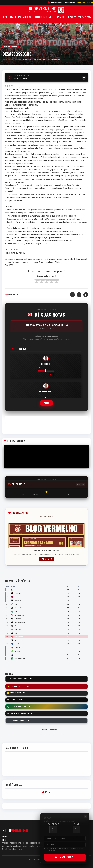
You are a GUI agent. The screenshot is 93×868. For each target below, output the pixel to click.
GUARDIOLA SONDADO (47, 550)
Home (5, 17)
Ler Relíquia (46, 559)
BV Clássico (62, 17)
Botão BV (72, 17)
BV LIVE (81, 17)
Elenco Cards (28, 17)
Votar (46, 403)
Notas (11, 17)
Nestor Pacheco (11, 46)
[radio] (37, 281)
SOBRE (88, 17)
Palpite (18, 17)
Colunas (52, 17)
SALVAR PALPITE (66, 857)
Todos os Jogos (41, 17)
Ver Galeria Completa (46, 729)
